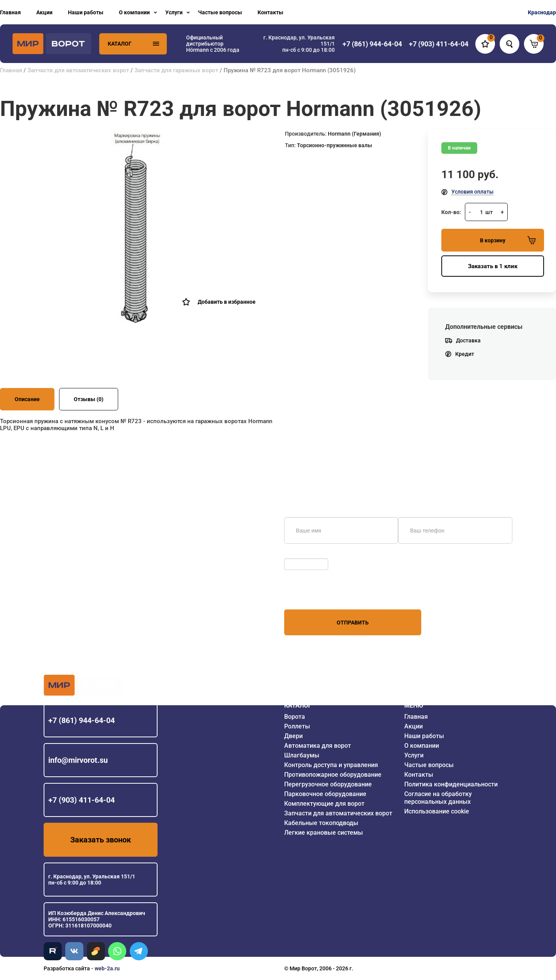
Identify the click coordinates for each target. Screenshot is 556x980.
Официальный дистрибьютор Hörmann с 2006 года (213, 44)
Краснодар (542, 12)
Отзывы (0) (89, 399)
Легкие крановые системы (324, 833)
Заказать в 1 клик (493, 266)
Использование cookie (437, 811)
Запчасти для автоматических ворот (78, 70)
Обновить (299, 555)
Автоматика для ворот (318, 746)
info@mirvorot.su (78, 760)
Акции (44, 12)
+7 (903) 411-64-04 (81, 800)
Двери (293, 736)
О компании (134, 12)
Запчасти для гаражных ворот (176, 70)
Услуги (174, 12)
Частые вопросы (220, 12)
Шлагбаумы (302, 755)
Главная (10, 12)
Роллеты (297, 726)
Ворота (295, 717)
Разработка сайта (67, 968)
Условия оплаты (472, 192)
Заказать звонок (101, 840)
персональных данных (313, 595)
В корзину (508, 240)
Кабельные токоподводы (321, 823)
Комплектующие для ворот (324, 804)
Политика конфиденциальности (451, 784)
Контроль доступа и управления (331, 765)
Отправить (353, 623)
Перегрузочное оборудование (328, 784)
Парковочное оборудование (325, 794)
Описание (27, 399)
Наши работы (86, 12)
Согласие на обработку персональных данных (438, 798)
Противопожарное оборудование (333, 775)
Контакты (270, 12)
